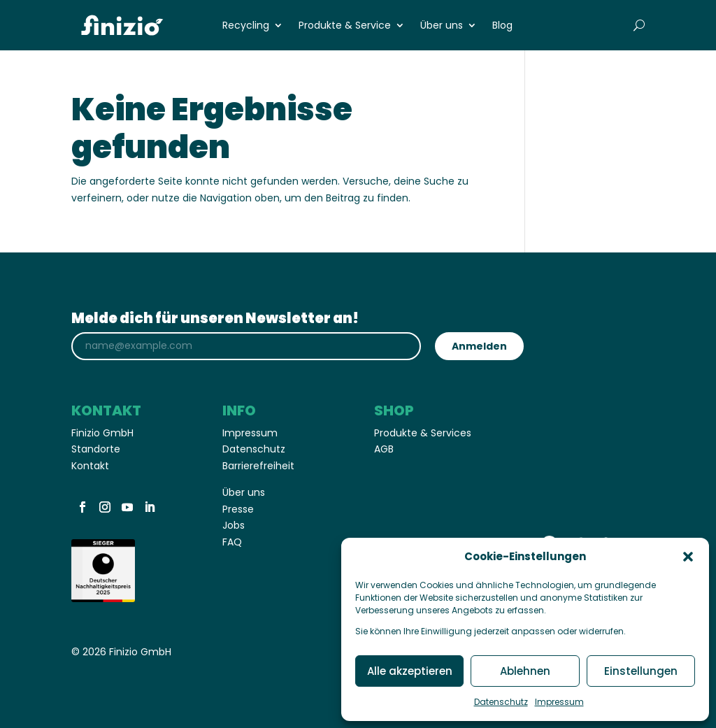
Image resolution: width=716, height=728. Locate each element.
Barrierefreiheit (258, 466)
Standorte (96, 449)
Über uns (442, 26)
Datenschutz (501, 702)
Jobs (234, 525)
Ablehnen (525, 671)
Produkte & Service (345, 26)
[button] (688, 557)
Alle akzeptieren (410, 671)
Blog (502, 26)
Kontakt (90, 466)
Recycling (246, 26)
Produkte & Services (423, 433)
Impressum (559, 702)
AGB (384, 449)
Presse (238, 509)
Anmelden (479, 346)
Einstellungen (641, 671)
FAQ (234, 542)
